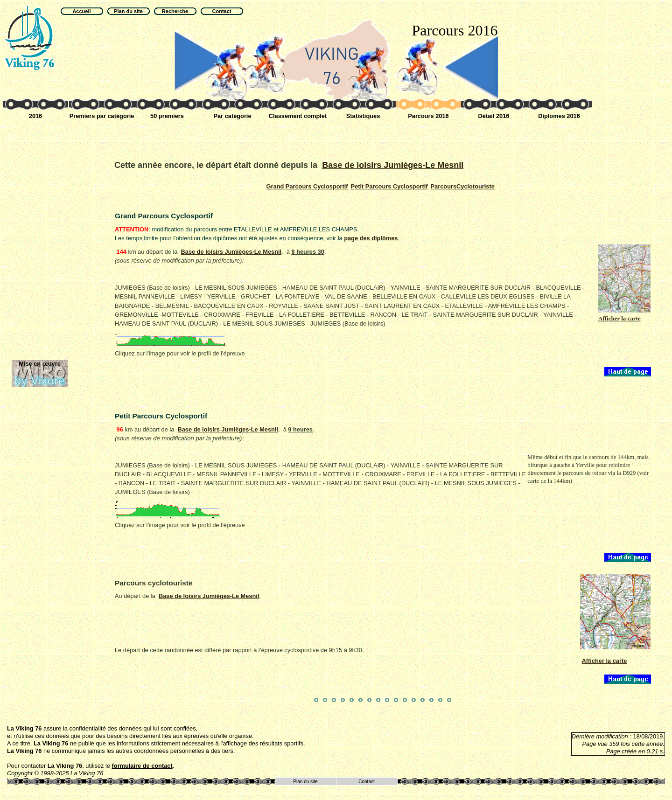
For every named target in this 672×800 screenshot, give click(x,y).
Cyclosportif (307, 186)
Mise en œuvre (40, 364)
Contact (366, 782)
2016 (35, 116)
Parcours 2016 (428, 116)
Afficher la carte (605, 661)
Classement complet (298, 116)
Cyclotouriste (463, 186)
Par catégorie (232, 116)
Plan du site (305, 782)
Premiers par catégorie (102, 116)
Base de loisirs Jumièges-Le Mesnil (393, 165)
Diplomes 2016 (559, 116)
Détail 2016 (494, 116)
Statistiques (363, 116)
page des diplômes (371, 238)
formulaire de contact (142, 766)
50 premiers (167, 116)
